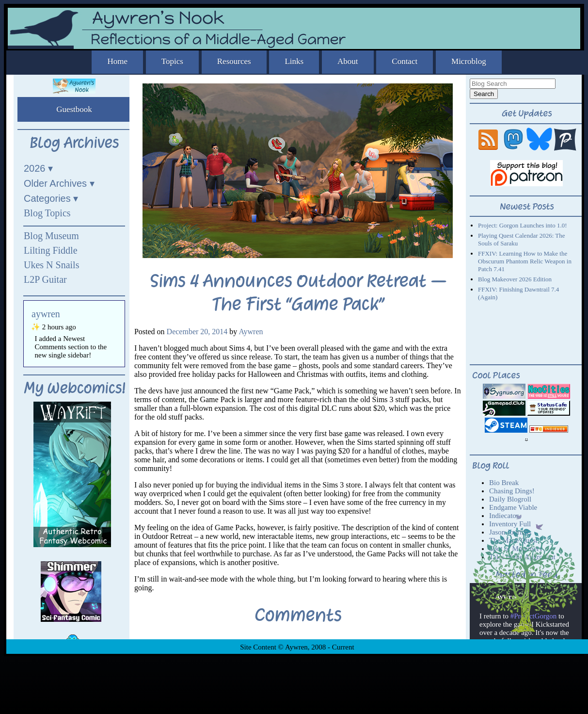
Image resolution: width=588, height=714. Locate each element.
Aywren (251, 332)
